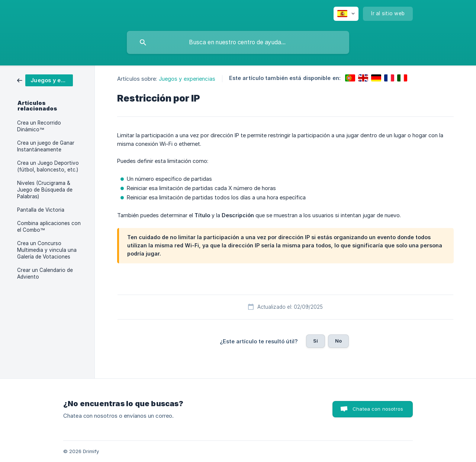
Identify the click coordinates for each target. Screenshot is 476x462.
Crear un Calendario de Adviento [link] (45, 273)
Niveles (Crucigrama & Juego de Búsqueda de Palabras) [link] (45, 190)
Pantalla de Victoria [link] (41, 210)
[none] (346, 14)
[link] (45, 80)
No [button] (338, 341)
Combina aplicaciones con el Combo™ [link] (49, 227)
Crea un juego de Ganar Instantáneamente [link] (46, 146)
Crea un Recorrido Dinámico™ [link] (39, 126)
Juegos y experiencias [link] (187, 79)
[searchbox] (238, 42)
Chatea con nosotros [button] (378, 409)
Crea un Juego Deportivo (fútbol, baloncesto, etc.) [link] (48, 166)
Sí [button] (316, 341)
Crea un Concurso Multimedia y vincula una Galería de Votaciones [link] (47, 250)
